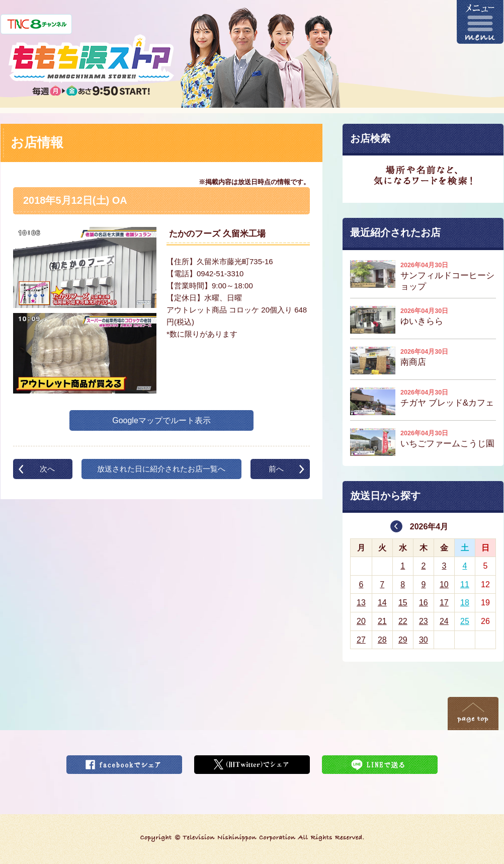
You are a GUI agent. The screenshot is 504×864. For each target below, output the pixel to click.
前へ (276, 469)
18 (465, 603)
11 (465, 584)
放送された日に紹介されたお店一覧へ (161, 469)
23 (424, 621)
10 (444, 584)
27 (361, 640)
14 (382, 603)
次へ (47, 469)
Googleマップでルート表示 (161, 420)
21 (382, 621)
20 (361, 621)
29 (403, 640)
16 (424, 603)
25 (465, 621)
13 (361, 603)
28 (382, 640)
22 (403, 621)
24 (444, 621)
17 (444, 603)
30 (424, 640)
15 (403, 603)
